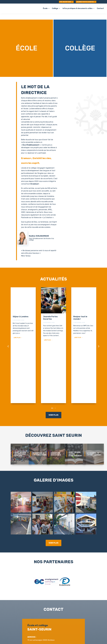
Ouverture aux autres (56, 388)
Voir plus (53, 349)
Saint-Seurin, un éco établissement (75, 388)
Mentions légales (60, 639)
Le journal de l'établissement (94, 388)
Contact (100, 8)
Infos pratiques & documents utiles (78, 8)
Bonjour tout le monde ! (80, 312)
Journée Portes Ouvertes (50, 312)
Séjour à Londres (21, 310)
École (45, 8)
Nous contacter (54, 615)
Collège (55, 8)
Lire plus (17, 331)
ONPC (54, 636)
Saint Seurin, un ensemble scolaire (20, 388)
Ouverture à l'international (40, 388)
